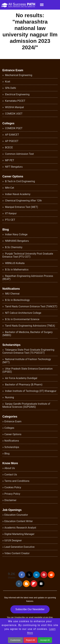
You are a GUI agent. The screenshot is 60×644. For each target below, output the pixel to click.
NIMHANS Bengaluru (17, 241)
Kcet (7, 82)
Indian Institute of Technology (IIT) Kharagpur (30, 391)
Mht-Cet (9, 188)
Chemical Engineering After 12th (23, 201)
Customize (15, 640)
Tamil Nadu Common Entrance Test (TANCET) (31, 306)
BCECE (9, 147)
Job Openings (12, 510)
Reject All (30, 640)
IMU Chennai (12, 294)
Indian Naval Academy (17, 194)
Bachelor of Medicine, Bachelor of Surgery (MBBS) (28, 334)
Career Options (13, 176)
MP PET (9, 160)
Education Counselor (16, 515)
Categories (10, 417)
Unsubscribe (20, 617)
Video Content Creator (17, 553)
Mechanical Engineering (18, 75)
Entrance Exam (13, 70)
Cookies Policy (13, 487)
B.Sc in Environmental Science (22, 319)
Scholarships (11, 345)
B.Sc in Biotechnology (17, 300)
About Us (10, 468)
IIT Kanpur (11, 213)
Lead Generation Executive (20, 547)
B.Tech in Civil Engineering (20, 181)
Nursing (9, 397)
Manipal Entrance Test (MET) (21, 207)
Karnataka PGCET (15, 101)
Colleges (8, 123)
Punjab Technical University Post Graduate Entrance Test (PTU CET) (28, 255)
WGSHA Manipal (14, 107)
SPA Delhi (10, 88)
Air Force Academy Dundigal (21, 378)
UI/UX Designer (13, 540)
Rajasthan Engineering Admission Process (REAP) (28, 277)
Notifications (11, 289)
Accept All (45, 640)
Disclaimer (10, 500)
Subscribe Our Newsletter (30, 609)
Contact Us (11, 475)
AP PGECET (12, 141)
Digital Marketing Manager (20, 534)
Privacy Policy (12, 494)
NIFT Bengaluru (14, 167)
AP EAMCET (12, 135)
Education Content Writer (19, 521)
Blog (6, 230)
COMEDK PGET (14, 128)
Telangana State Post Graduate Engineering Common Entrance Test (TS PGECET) (28, 351)
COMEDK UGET (14, 114)
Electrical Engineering (17, 94)
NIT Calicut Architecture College (23, 313)
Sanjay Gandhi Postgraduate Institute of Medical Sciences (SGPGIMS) (26, 405)
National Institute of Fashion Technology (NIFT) (27, 361)
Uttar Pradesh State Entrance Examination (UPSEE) (28, 370)
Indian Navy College (16, 234)
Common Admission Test (19, 154)
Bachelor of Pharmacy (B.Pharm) (23, 385)
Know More (10, 463)
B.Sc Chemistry (13, 247)
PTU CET (10, 220)
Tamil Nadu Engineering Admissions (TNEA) (30, 326)
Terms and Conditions (17, 481)
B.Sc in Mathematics (16, 270)
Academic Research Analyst (20, 528)
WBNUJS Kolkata (15, 263)
